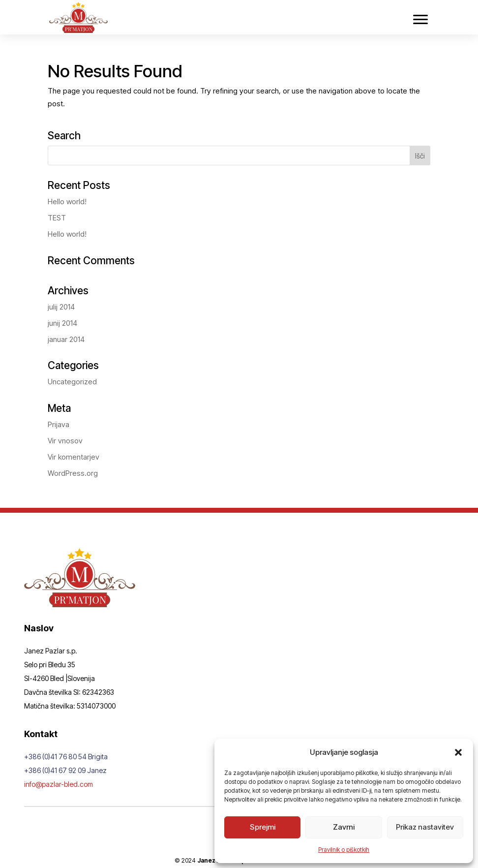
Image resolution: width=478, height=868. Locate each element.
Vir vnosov (65, 441)
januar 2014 (66, 339)
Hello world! (67, 201)
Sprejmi (263, 827)
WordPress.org (73, 473)
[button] (458, 752)
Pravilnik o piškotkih (344, 850)
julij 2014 (61, 307)
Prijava (59, 424)
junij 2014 (62, 323)
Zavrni (344, 827)
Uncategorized (72, 382)
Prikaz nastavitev (425, 827)
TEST (57, 218)
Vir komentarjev (74, 457)
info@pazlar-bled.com (65, 784)
